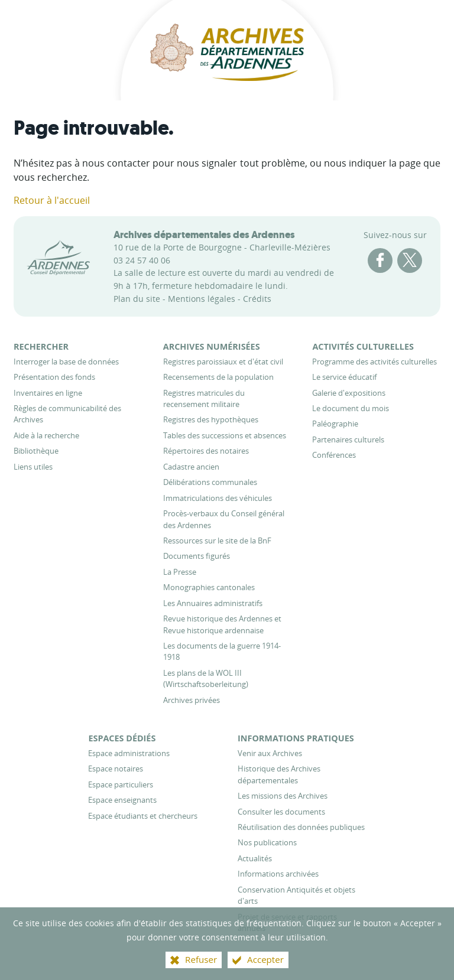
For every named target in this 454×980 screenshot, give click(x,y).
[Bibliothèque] (36, 451)
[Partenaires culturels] (348, 439)
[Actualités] (255, 858)
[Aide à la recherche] (46, 435)
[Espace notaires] (116, 769)
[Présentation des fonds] (54, 377)
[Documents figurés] (197, 556)
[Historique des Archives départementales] (279, 774)
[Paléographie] (335, 424)
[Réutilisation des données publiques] (301, 827)
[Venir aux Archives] (270, 753)
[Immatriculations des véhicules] (218, 498)
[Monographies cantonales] (209, 587)
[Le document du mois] (351, 408)
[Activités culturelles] (363, 346)
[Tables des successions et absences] (225, 435)
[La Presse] (180, 572)
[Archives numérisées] (212, 346)
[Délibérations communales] (210, 482)
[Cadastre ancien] (191, 467)
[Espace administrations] (129, 753)
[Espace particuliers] (121, 784)
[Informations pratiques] (296, 738)
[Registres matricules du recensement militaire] (204, 398)
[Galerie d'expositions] (349, 393)
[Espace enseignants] (122, 800)
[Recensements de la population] (218, 377)
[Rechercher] (41, 346)
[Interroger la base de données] (66, 362)
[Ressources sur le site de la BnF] (217, 541)
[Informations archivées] (278, 874)
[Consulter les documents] (281, 812)
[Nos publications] (267, 842)
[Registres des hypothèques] (211, 419)
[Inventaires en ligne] (48, 393)
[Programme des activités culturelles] (374, 362)
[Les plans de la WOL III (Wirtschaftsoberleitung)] (206, 678)
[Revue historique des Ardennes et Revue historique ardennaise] (222, 624)
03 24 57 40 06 (142, 260)
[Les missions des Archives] (283, 796)
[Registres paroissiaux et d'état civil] (223, 362)
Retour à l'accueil (52, 200)
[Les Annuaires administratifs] (213, 603)
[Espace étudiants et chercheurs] (143, 816)
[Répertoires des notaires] (206, 451)
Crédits (257, 299)
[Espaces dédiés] (122, 738)
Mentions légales (202, 299)
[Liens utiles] (33, 467)
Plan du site (137, 299)
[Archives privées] (192, 700)
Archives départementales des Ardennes (204, 235)
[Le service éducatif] (344, 377)
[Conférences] (334, 455)
